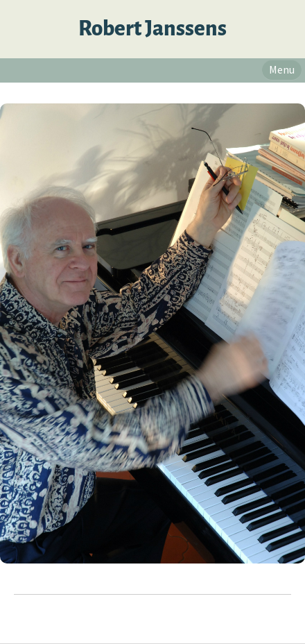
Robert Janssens (152, 29)
